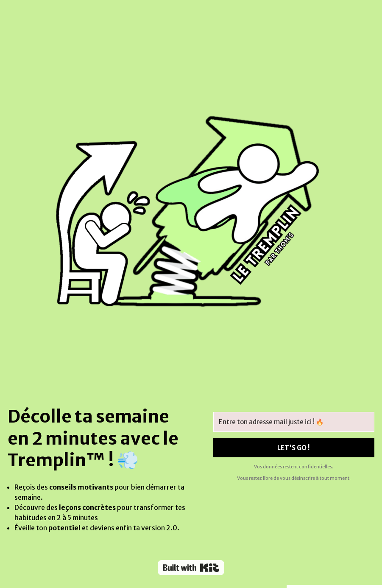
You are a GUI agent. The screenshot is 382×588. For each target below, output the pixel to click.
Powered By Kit (191, 568)
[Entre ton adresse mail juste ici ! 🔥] (294, 422)
